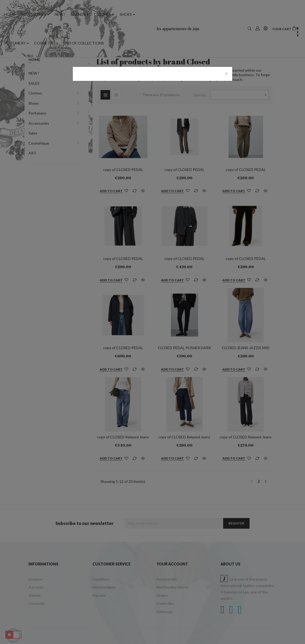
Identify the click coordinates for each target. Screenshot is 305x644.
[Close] (226, 74)
